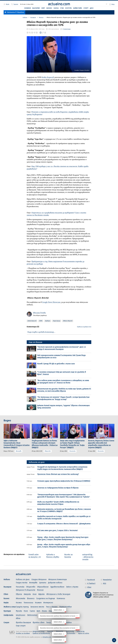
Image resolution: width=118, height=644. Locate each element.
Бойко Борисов (48, 77)
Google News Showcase (51, 302)
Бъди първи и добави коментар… (41, 332)
